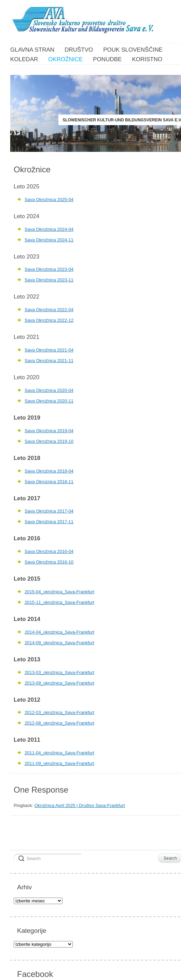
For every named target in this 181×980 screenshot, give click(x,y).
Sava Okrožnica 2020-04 (49, 390)
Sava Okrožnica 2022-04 (49, 310)
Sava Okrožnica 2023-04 (49, 269)
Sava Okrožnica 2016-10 (49, 562)
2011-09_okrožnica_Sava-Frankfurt (59, 763)
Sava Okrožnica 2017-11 (49, 522)
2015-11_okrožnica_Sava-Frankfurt (59, 602)
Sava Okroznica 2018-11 (49, 482)
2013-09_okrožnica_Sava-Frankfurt (59, 683)
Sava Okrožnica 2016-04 (49, 551)
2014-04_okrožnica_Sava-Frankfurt (59, 632)
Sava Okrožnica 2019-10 (49, 441)
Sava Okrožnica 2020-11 (49, 401)
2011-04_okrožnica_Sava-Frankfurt (59, 753)
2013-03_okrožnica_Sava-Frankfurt (59, 672)
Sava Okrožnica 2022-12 (49, 320)
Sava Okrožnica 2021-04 (49, 350)
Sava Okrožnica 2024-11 (49, 240)
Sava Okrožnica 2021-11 (49, 361)
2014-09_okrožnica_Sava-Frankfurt (59, 643)
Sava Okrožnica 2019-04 (49, 431)
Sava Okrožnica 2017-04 (49, 511)
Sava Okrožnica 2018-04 (49, 471)
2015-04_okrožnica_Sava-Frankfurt (59, 592)
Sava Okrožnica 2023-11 (49, 280)
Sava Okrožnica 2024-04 (49, 229)
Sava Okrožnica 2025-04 (49, 200)
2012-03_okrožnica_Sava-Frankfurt (59, 712)
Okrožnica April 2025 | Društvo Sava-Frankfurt (80, 805)
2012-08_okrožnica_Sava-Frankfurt (59, 723)
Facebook (35, 974)
